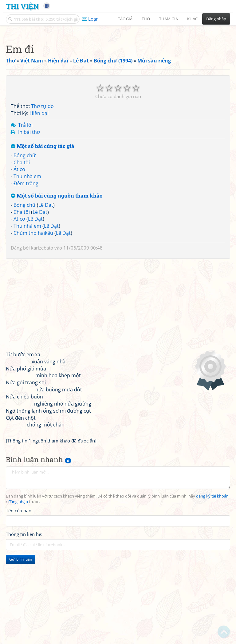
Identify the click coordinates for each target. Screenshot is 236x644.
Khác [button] (192, 19)
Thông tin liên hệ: (24, 620)
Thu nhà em (27, 262)
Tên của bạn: (19, 597)
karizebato (42, 334)
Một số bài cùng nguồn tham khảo (57, 282)
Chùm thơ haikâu (33, 319)
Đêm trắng (26, 270)
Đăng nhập (216, 19)
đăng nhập (18, 588)
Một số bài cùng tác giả (43, 232)
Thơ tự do (42, 192)
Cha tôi (22, 249)
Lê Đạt (46, 291)
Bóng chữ (25, 242)
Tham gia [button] (169, 19)
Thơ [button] (146, 19)
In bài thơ (29, 218)
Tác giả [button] (125, 19)
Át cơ (19, 255)
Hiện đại (39, 199)
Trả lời (25, 211)
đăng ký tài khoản (212, 582)
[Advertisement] (118, 72)
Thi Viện (22, 6)
